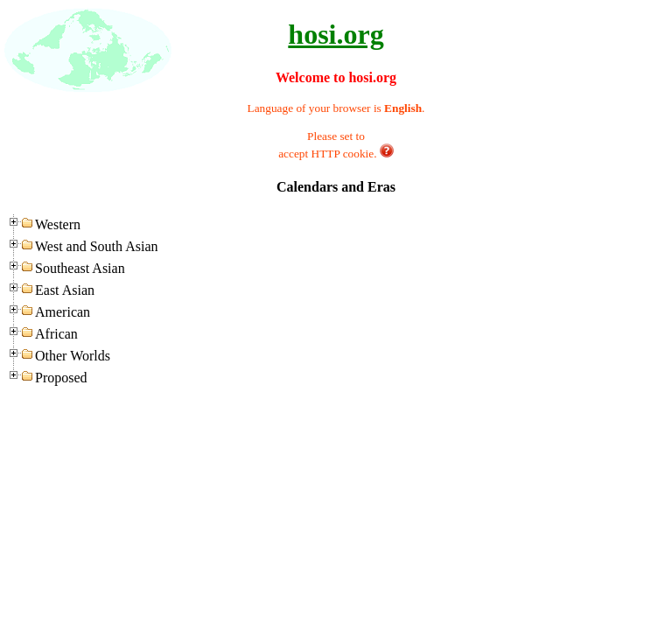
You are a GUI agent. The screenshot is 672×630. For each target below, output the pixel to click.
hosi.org (336, 34)
